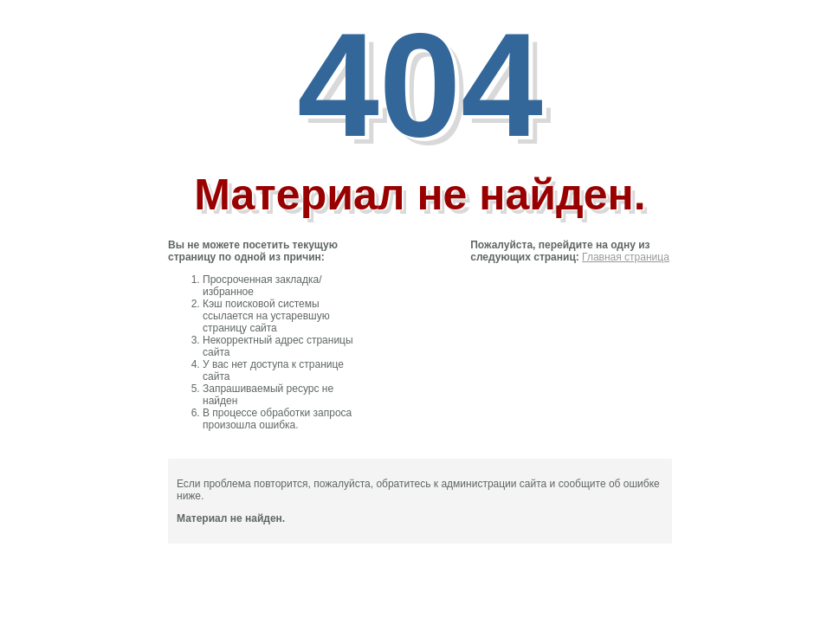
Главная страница (626, 257)
